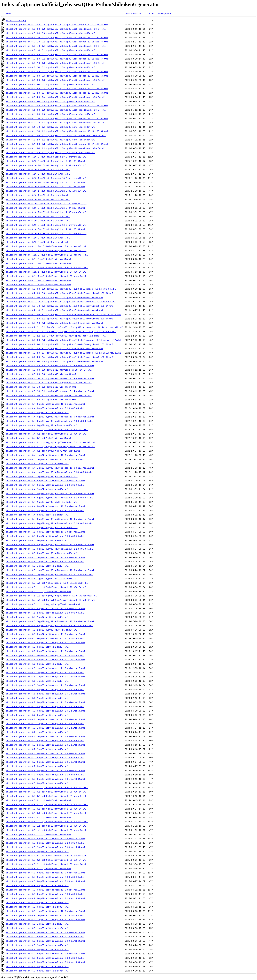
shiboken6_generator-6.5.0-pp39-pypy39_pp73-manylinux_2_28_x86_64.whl (49, 549)
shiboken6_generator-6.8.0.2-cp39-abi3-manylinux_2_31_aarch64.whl (47, 813)
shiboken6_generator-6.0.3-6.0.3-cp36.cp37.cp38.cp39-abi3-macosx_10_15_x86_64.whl (57, 76)
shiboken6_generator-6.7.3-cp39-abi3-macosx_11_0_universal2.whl (46, 753)
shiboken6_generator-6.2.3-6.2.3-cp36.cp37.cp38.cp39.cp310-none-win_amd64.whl (54, 348)
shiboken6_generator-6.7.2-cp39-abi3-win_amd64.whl (37, 749)
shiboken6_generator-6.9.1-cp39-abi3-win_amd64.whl (37, 924)
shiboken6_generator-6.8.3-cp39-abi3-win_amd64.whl (37, 885)
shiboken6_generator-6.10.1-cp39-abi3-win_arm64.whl (38, 199)
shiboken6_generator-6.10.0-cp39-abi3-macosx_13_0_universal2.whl (46, 157)
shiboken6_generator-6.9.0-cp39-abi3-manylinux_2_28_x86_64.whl (45, 894)
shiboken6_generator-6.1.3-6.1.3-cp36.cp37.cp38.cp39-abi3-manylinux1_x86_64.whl (56, 148)
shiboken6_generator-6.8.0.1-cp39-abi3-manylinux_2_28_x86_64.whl (46, 792)
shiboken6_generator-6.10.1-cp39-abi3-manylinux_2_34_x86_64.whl (46, 187)
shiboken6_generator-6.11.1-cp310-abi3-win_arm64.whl (39, 285)
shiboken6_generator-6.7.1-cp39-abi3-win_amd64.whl (37, 732)
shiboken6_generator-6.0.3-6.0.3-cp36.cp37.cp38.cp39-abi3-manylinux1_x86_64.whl (56, 80)
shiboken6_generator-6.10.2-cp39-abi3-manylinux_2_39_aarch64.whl (46, 212)
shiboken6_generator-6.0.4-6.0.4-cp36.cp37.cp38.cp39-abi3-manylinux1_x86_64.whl (56, 97)
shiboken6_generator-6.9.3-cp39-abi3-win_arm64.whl (37, 971)
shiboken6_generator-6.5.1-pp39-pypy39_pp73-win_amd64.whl (42, 579)
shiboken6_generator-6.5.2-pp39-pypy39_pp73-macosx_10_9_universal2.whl (50, 621)
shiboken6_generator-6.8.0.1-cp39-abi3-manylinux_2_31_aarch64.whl (47, 796)
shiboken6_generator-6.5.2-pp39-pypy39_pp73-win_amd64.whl (42, 630)
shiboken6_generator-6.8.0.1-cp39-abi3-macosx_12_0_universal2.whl (47, 787)
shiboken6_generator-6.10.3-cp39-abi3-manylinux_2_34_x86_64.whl (46, 229)
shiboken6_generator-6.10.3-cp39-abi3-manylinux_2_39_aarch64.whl (46, 233)
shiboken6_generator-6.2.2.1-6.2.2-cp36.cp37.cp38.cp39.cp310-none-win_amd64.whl (56, 336)
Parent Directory (16, 20)
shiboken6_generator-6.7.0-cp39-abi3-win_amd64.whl (37, 715)
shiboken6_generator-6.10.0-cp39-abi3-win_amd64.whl (38, 169)
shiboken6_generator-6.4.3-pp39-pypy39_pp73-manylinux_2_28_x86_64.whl (49, 523)
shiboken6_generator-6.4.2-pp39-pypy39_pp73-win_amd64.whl (42, 502)
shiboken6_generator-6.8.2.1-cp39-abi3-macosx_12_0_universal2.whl (47, 856)
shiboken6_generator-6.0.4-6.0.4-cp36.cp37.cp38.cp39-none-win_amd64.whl (51, 101)
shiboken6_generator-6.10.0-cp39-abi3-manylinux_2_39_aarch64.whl (46, 165)
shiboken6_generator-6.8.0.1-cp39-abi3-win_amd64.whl (39, 800)
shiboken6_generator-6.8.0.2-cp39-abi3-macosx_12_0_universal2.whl (47, 804)
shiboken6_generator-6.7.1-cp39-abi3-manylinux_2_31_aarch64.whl (46, 728)
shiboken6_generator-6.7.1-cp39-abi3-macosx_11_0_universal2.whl (46, 719)
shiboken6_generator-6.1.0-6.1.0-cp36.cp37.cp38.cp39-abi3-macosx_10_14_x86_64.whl (57, 106)
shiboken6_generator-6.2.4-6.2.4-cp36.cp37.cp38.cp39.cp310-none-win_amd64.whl (54, 361)
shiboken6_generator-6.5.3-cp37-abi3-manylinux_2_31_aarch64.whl (46, 643)
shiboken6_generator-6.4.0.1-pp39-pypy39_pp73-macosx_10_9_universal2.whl (51, 442)
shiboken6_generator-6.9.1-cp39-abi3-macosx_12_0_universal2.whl (46, 911)
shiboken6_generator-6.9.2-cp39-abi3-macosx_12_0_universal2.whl (46, 932)
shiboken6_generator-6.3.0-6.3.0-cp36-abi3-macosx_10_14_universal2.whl (50, 366)
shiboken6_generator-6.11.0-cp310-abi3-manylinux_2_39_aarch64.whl (47, 255)
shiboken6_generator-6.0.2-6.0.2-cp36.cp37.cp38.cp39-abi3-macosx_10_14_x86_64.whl (57, 54)
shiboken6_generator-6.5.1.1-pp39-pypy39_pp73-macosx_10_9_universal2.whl (51, 596)
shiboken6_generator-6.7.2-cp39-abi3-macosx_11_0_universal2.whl (46, 736)
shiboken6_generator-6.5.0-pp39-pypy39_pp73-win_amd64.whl (42, 553)
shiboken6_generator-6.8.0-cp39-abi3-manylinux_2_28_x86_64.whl (45, 775)
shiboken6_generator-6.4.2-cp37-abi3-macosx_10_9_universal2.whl (46, 481)
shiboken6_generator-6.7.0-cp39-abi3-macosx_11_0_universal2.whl (46, 702)
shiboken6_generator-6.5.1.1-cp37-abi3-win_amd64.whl (39, 591)
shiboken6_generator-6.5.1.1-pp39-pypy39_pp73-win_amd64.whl (43, 604)
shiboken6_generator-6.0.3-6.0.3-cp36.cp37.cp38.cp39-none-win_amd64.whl (51, 84)
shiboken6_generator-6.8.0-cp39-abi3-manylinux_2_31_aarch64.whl (46, 779)
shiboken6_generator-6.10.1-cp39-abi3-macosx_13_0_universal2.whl (46, 178)
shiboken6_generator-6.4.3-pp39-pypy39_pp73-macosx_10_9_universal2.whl (50, 519)
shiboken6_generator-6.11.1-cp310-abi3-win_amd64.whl (39, 280)
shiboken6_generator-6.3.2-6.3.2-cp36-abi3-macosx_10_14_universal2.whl (50, 391)
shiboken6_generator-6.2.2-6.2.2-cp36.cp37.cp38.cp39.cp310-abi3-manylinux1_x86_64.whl (60, 319)
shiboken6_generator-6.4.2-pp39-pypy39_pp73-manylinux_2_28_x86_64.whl (49, 498)
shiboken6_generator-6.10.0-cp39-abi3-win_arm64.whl (38, 174)
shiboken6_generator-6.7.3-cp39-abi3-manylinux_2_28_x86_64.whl (45, 758)
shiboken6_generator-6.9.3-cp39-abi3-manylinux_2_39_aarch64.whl (46, 962)
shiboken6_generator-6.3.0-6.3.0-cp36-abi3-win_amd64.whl (41, 374)
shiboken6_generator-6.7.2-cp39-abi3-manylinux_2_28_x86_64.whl (45, 741)
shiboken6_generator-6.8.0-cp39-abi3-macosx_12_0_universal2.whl (46, 770)
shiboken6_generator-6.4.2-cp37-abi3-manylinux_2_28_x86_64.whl (45, 485)
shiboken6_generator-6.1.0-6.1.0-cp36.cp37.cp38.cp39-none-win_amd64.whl (51, 114)
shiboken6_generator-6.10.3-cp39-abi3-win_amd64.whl (38, 238)
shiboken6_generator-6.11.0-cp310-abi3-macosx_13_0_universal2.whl (47, 246)
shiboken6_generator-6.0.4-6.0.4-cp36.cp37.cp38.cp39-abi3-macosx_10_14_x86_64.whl (57, 89)
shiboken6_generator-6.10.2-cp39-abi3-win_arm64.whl (38, 221)
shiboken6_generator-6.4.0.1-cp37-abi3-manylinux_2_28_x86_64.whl (46, 434)
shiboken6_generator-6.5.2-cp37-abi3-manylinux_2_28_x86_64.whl (45, 613)
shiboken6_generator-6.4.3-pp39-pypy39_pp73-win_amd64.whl (42, 527)
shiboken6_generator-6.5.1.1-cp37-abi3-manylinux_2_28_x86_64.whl (46, 587)
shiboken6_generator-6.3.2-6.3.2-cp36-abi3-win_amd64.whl (41, 400)
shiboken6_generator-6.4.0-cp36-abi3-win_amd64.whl (37, 412)
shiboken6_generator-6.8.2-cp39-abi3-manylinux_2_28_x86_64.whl (45, 843)
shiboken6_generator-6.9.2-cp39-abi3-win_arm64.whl (37, 949)
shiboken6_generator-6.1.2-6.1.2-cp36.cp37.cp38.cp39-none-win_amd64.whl (51, 140)
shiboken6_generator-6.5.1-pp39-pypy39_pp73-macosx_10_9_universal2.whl (50, 570)
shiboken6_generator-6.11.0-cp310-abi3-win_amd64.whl (39, 259)
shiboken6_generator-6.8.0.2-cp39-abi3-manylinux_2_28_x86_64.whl (46, 809)
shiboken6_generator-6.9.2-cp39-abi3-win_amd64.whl (37, 945)
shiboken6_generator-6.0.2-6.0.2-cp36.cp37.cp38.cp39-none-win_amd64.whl (51, 67)
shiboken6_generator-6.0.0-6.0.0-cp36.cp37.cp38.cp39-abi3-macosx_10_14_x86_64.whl (57, 25)
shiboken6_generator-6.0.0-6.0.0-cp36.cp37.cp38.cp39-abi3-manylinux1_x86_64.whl (56, 29)
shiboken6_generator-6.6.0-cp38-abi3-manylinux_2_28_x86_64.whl (45, 655)
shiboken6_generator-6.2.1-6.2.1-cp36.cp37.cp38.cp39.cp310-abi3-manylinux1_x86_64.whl (60, 306)
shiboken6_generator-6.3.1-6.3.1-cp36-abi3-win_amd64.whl (41, 387)
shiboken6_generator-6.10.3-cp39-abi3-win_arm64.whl (38, 242)
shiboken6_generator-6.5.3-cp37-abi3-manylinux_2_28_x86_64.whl (45, 638)
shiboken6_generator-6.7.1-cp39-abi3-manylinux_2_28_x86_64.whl (45, 723)
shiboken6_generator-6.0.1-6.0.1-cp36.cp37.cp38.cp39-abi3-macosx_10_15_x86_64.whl (57, 42)
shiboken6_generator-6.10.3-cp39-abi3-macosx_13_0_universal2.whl (46, 225)
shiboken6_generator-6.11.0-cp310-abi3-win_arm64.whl (39, 263)
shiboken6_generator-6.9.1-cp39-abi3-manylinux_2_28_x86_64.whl (45, 915)
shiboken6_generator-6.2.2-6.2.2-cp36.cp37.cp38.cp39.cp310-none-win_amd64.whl (54, 323)
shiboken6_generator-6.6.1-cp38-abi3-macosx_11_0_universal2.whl (46, 668)
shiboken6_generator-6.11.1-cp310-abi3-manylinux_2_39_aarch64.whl (47, 276)
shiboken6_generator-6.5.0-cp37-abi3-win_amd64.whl (37, 540)
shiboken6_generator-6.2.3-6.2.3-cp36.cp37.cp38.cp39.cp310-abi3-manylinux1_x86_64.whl (60, 344)
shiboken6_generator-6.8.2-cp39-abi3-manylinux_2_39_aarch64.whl (46, 847)
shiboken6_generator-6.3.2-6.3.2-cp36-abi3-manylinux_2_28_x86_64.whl (49, 395)
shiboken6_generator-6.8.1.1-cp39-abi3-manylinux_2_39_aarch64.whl (47, 830)
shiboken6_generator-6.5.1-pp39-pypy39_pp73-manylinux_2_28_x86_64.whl (49, 574)
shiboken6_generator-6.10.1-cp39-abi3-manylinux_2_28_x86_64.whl (46, 182)
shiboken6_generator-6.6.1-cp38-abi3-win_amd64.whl (37, 681)
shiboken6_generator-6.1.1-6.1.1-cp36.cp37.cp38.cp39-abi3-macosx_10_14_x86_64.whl (57, 118)
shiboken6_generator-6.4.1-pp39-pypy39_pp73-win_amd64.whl (42, 476)
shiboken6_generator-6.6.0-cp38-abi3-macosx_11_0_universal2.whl (46, 651)
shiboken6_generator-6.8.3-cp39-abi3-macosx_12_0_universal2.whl (46, 873)
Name (8, 14)
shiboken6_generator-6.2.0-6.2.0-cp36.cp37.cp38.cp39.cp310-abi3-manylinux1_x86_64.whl (60, 293)
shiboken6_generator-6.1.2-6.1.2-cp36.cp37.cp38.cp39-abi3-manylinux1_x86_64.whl (56, 135)
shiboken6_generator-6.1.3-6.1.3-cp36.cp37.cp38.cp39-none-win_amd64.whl (51, 152)
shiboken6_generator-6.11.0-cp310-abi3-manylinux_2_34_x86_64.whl (46, 250)
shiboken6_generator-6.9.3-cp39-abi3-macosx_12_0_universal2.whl (46, 954)
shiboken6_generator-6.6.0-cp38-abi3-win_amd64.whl (37, 664)
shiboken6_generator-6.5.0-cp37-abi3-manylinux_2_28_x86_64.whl (45, 536)
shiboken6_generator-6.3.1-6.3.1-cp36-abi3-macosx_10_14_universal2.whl (50, 378)
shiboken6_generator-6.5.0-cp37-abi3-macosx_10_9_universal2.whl (46, 532)
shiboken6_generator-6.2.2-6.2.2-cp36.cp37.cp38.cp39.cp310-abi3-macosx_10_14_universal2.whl (63, 314)
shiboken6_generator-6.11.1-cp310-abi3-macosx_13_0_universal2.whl (47, 267)
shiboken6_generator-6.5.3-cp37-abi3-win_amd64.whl (37, 647)
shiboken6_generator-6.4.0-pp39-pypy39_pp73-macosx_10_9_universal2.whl (50, 417)
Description (164, 14)
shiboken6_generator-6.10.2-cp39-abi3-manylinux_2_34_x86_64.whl (46, 208)
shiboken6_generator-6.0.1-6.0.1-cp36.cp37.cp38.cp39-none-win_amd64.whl (51, 50)
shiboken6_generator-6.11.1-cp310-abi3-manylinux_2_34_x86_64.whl (46, 272)
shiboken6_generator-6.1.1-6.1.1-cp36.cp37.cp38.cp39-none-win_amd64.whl (51, 127)
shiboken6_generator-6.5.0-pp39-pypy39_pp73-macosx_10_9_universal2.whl (50, 544)
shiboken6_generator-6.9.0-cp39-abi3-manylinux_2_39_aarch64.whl (46, 898)
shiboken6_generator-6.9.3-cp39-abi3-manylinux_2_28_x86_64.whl (45, 958)
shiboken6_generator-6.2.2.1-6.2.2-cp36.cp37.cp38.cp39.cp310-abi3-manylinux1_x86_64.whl (61, 331)
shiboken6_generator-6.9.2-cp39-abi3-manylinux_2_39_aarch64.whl (46, 941)
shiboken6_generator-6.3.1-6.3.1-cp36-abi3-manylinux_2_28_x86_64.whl (49, 383)
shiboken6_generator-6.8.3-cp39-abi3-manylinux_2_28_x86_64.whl (45, 877)
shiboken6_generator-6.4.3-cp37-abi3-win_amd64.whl (37, 515)
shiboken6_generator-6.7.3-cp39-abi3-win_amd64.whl (37, 766)
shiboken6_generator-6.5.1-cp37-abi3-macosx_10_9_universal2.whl (46, 557)
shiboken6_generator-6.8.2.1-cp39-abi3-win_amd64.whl (39, 868)
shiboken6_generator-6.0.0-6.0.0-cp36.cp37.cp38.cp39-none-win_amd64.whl (51, 33)
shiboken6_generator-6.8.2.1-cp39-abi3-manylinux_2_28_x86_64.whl (46, 860)
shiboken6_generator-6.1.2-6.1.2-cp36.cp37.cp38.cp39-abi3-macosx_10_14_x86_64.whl (57, 131)
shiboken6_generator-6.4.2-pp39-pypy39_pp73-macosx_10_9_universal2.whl (50, 493)
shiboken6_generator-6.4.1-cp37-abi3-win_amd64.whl (37, 464)
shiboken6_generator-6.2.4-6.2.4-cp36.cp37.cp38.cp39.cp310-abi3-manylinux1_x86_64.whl (60, 357)
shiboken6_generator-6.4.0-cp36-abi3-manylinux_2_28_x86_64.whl (45, 408)
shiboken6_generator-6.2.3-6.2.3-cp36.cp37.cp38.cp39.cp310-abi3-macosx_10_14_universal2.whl (63, 340)
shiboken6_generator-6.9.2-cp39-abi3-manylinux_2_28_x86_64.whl (45, 937)
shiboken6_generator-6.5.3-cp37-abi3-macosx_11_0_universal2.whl (46, 634)
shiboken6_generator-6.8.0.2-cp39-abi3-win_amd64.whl (39, 817)
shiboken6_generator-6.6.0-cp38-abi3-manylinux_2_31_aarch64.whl (46, 660)
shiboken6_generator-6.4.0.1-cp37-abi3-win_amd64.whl (39, 438)
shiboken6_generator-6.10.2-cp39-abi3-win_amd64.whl (38, 216)
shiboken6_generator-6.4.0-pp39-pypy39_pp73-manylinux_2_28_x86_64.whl (49, 421)
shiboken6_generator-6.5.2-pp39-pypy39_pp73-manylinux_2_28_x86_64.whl (49, 625)
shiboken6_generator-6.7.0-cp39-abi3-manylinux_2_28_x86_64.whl (45, 706)
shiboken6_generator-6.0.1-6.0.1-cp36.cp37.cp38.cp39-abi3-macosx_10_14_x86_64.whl (57, 37)
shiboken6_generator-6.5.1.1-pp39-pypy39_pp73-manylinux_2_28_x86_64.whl (51, 600)
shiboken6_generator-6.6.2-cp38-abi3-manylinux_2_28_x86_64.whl (45, 689)
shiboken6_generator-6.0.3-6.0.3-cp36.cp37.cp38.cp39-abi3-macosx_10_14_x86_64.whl (57, 71)
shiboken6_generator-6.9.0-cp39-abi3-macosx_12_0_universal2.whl (46, 890)
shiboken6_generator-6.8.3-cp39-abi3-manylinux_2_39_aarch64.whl (46, 881)
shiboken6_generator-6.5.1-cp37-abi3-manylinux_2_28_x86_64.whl (45, 562)
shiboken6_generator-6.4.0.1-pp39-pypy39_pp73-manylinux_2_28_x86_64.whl (51, 446)
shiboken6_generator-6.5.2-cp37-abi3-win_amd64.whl (37, 617)
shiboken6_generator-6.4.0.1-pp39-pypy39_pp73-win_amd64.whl (43, 451)
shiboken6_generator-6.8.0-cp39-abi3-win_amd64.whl (37, 783)
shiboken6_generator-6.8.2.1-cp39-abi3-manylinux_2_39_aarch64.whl (47, 864)
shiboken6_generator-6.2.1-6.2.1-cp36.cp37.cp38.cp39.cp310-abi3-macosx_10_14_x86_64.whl (61, 302)
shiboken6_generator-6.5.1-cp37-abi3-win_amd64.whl (37, 566)
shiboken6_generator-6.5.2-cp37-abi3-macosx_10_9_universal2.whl (46, 608)
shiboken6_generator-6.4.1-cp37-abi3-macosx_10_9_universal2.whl (46, 455)
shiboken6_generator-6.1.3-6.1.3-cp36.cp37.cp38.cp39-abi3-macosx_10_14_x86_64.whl (57, 144)
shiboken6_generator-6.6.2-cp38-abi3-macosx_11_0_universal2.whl (46, 685)
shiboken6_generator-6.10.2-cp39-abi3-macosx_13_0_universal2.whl (46, 204)
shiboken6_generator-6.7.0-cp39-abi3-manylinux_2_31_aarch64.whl (46, 711)
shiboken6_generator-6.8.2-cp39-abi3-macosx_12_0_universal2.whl (46, 839)
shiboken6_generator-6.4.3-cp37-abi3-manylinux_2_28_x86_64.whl (45, 510)
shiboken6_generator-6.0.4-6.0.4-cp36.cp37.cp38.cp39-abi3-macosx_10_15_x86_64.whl (57, 93)
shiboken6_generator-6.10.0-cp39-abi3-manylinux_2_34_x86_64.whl (46, 161)
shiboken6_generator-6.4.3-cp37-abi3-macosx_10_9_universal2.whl (46, 506)
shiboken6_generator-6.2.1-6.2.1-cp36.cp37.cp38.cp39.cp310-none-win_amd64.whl (54, 310)
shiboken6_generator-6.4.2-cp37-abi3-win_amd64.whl (37, 489)
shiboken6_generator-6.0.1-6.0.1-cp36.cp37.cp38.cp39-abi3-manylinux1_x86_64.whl (56, 46)
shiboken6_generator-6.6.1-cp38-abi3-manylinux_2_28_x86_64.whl (45, 672)
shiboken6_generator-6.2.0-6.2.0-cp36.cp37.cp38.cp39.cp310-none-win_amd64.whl (54, 297)
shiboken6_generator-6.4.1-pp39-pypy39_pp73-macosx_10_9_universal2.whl (50, 468)
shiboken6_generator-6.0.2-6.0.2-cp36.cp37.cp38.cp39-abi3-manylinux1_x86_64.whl (56, 63)
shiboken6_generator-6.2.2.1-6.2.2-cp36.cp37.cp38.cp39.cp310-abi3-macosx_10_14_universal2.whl (65, 327)
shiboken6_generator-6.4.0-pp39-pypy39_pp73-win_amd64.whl (42, 425)
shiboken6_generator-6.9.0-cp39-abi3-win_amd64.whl (37, 902)
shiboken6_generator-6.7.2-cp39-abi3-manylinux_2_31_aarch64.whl (46, 745)
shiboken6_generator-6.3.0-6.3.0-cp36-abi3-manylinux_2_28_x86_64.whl (49, 370)
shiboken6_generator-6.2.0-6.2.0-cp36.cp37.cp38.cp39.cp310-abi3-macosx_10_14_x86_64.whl (61, 289)
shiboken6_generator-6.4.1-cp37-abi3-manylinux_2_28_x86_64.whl (45, 459)
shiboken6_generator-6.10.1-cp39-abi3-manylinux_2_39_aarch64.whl (46, 191)
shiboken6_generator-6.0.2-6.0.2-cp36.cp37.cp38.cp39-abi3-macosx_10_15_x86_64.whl (57, 59)
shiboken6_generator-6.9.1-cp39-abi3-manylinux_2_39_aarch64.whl (46, 920)
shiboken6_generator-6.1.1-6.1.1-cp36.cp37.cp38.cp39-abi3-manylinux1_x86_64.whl (56, 123)
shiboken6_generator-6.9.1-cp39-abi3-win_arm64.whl (37, 928)
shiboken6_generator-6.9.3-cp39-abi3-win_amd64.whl (37, 966)
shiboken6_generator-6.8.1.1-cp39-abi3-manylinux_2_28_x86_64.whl (46, 826)
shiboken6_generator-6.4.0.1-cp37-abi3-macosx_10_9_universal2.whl (47, 429)
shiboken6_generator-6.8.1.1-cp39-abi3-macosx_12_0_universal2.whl (47, 822)
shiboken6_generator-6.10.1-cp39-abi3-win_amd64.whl (38, 195)
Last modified (133, 14)
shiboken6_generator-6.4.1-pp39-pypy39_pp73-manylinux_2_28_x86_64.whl (49, 472)
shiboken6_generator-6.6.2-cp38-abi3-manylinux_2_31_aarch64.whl (46, 694)
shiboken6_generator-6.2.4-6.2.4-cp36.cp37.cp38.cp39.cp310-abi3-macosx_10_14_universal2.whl (63, 353)
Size (152, 14)
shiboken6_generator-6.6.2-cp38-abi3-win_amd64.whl (37, 698)
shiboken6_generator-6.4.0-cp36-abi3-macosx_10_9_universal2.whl (46, 404)
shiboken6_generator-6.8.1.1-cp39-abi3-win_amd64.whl (39, 834)
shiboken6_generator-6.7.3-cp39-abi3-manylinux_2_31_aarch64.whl (46, 762)
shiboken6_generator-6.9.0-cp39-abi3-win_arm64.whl (37, 907)
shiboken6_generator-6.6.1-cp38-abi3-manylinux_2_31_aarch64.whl (46, 677)
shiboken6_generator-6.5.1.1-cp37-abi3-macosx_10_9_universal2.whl (47, 583)
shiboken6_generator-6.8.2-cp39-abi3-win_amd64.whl (37, 851)
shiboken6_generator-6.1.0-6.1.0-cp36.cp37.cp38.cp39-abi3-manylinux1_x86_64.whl (56, 110)
